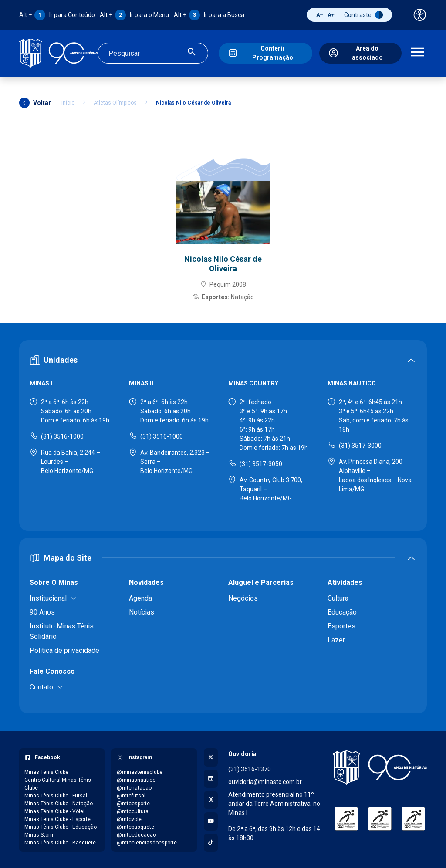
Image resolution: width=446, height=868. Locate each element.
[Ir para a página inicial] (58, 52)
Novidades (146, 581)
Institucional (48, 597)
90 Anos (42, 611)
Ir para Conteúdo (57, 15)
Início (68, 101)
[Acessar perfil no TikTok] (211, 841)
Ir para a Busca (209, 15)
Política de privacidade (64, 649)
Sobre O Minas (54, 581)
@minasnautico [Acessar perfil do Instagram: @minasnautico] (136, 779)
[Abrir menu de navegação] (418, 53)
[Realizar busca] (192, 52)
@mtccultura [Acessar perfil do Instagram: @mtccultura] (133, 810)
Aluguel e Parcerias (261, 581)
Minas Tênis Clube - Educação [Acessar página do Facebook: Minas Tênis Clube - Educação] (61, 826)
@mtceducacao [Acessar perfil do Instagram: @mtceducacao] (136, 834)
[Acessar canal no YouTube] (211, 820)
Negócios (243, 597)
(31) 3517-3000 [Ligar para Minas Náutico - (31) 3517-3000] (360, 444)
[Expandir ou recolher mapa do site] (223, 556)
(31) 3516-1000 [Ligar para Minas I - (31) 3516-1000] (62, 435)
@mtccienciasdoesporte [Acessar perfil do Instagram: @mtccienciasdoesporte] (147, 841)
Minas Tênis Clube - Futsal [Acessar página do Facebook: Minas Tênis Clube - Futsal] (56, 794)
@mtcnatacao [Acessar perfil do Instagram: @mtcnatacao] (134, 787)
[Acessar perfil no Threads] (211, 799)
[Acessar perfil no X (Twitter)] (211, 756)
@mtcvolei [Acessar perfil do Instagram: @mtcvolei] (130, 818)
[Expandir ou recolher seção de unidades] (223, 359)
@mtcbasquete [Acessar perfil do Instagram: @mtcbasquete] (135, 826)
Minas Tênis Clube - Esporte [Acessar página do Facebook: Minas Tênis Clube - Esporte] (57, 818)
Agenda (140, 597)
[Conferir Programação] (265, 53)
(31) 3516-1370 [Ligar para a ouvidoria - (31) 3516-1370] (250, 768)
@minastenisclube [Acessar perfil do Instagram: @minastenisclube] (140, 771)
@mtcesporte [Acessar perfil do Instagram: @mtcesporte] (133, 802)
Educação (342, 611)
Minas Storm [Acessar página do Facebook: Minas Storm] (40, 834)
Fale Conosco (52, 670)
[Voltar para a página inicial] (380, 767)
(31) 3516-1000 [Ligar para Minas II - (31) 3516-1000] (162, 435)
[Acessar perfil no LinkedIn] (211, 777)
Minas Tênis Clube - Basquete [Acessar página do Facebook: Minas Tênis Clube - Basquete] (60, 841)
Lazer (336, 639)
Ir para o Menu (134, 15)
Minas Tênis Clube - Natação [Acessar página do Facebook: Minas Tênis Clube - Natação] (59, 802)
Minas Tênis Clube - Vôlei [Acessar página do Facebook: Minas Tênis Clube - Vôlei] (54, 810)
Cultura (338, 597)
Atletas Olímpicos (115, 101)
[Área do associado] (360, 53)
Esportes (341, 625)
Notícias (142, 611)
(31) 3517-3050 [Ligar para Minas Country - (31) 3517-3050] (261, 463)
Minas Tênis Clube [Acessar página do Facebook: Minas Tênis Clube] (46, 771)
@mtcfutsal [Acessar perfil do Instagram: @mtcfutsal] (131, 794)
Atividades (345, 581)
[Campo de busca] (145, 53)
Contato (41, 686)
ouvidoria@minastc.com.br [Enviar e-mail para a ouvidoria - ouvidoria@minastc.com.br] (265, 780)
